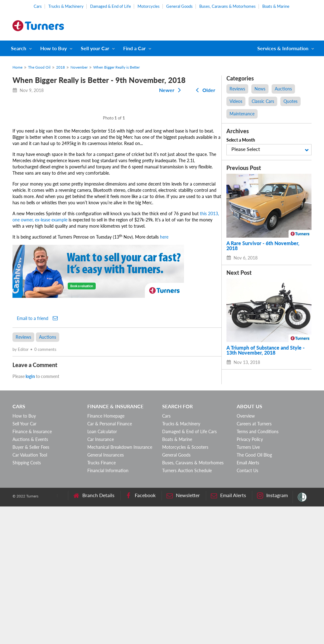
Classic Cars (263, 101)
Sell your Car (95, 48)
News (260, 89)
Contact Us (247, 608)
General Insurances (106, 592)
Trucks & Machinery (66, 6)
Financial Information (108, 608)
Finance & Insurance (32, 569)
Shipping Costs (27, 600)
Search (19, 48)
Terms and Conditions (258, 569)
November (79, 67)
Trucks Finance (102, 600)
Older (204, 90)
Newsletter (183, 633)
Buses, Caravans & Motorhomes (227, 6)
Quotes (290, 101)
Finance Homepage (106, 553)
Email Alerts (248, 600)
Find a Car (134, 48)
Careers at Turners (254, 561)
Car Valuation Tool (30, 592)
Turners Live (248, 585)
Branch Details (94, 633)
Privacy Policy (250, 577)
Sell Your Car (24, 561)
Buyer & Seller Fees (31, 585)
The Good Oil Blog (254, 592)
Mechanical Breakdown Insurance (120, 585)
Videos (236, 101)
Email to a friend (37, 456)
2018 (60, 67)
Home (17, 67)
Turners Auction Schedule (187, 608)
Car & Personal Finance (110, 561)
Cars (38, 6)
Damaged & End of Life (111, 6)
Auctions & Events (30, 577)
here (164, 374)
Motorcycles (149, 6)
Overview (246, 553)
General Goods (179, 6)
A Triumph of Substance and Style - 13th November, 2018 (266, 350)
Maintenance (242, 114)
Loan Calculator (102, 569)
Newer (171, 90)
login (30, 514)
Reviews (23, 475)
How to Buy (53, 48)
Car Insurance (101, 577)
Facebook (140, 633)
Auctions (48, 475)
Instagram (272, 633)
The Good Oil (39, 67)
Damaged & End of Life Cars (189, 569)
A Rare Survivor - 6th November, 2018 (263, 246)
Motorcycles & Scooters (185, 585)
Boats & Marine (276, 6)
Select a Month (241, 140)
